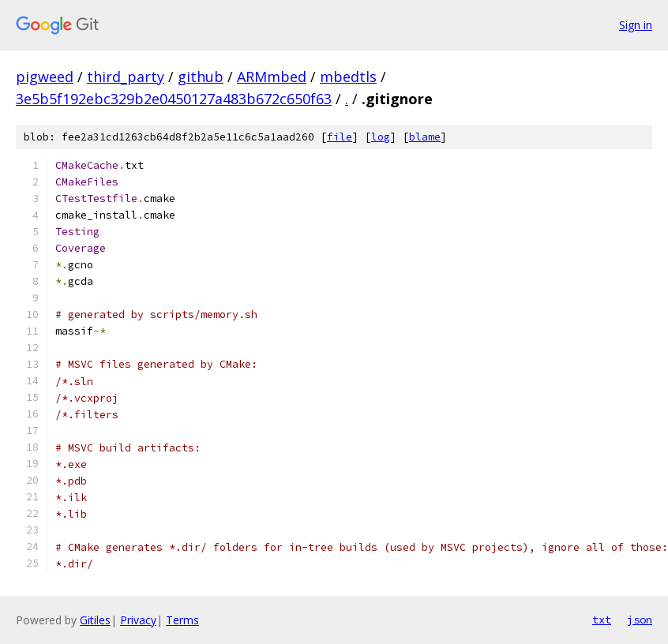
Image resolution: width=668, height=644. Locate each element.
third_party (126, 77)
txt (602, 620)
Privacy (138, 620)
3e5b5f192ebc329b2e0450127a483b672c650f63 (174, 99)
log (381, 137)
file (340, 137)
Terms (182, 620)
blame (425, 137)
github (201, 77)
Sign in (636, 25)
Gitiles (95, 620)
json (640, 620)
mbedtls (348, 77)
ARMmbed (272, 77)
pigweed (45, 77)
